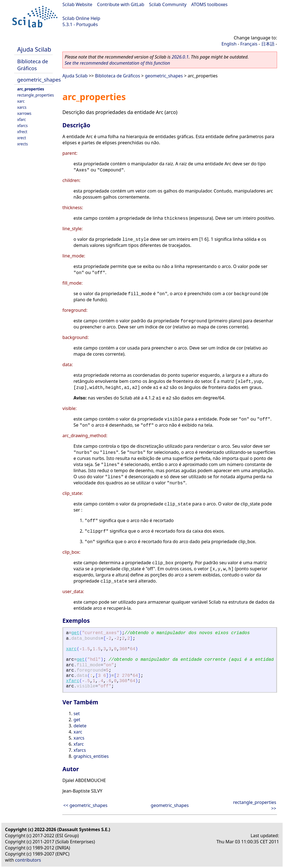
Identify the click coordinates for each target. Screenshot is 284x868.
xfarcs (22, 126)
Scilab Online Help (81, 18)
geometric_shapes (39, 79)
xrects (22, 144)
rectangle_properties (35, 95)
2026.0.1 (180, 57)
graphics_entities (91, 756)
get (75, 633)
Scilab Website (77, 4)
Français (249, 44)
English (229, 44)
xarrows (24, 113)
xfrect (22, 132)
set (77, 713)
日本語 (268, 44)
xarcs (22, 107)
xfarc (21, 119)
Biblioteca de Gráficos (33, 65)
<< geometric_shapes (85, 805)
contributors (28, 860)
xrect (22, 138)
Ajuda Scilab (34, 49)
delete (80, 726)
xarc (21, 101)
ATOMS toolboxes (210, 4)
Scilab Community (168, 4)
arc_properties (31, 89)
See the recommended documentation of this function (117, 63)
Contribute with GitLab (121, 4)
